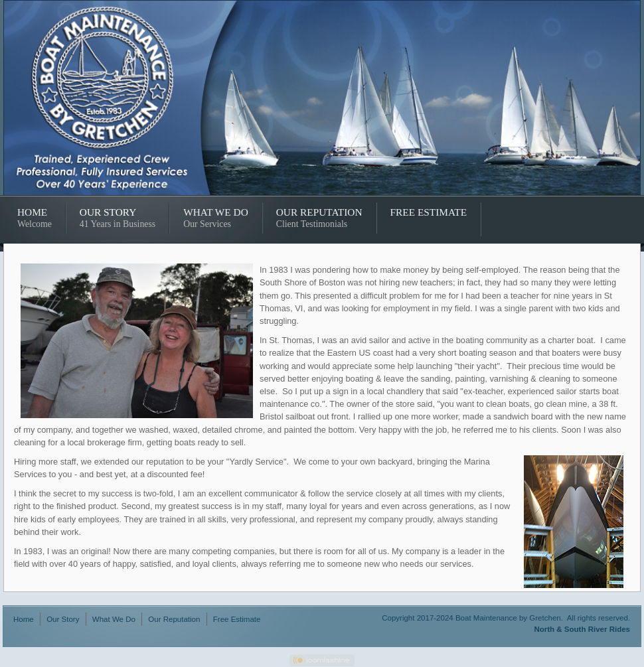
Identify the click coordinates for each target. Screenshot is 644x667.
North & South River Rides (582, 629)
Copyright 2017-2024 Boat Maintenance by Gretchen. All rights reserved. (506, 618)
